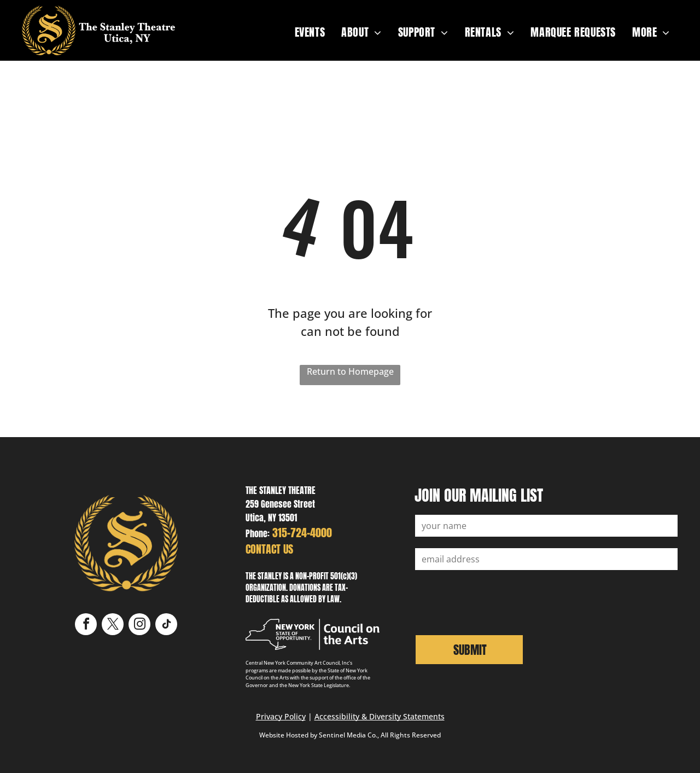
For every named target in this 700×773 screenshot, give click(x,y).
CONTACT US (269, 549)
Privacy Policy (281, 716)
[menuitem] (310, 32)
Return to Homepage (350, 371)
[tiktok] (166, 626)
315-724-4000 (302, 533)
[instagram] (139, 626)
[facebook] (86, 626)
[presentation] (498, 601)
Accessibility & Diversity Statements (380, 716)
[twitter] (113, 626)
